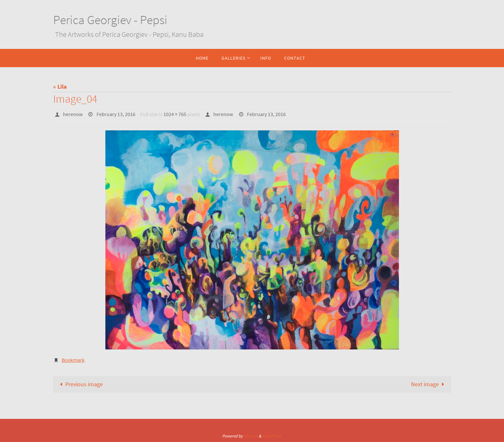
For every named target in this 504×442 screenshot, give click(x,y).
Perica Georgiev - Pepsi (110, 20)
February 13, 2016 (116, 114)
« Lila (60, 87)
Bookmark (73, 360)
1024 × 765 (175, 114)
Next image (429, 384)
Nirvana (251, 436)
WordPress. (272, 436)
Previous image (80, 384)
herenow (73, 114)
